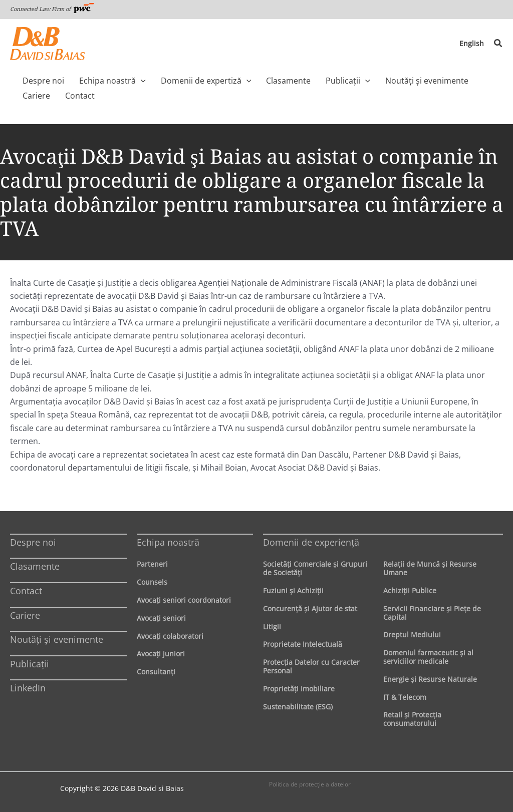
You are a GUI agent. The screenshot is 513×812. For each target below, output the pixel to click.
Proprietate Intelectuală (303, 644)
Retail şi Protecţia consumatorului (412, 719)
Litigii (272, 627)
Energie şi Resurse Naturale (430, 679)
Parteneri (152, 564)
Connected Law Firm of (52, 9)
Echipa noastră (168, 542)
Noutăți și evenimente (57, 639)
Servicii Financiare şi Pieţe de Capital (432, 613)
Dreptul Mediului (412, 635)
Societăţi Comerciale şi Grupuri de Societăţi (315, 568)
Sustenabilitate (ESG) (298, 707)
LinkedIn (28, 688)
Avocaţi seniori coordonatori (184, 600)
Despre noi (33, 542)
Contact (26, 591)
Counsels (152, 582)
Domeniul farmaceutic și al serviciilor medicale (428, 657)
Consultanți (156, 672)
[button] (498, 44)
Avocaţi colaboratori (170, 636)
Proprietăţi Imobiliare (299, 689)
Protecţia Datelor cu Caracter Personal (311, 666)
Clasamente (35, 566)
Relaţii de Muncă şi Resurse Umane (430, 568)
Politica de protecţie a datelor (310, 784)
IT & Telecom (405, 697)
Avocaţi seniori (161, 618)
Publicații (30, 664)
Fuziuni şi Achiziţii (293, 590)
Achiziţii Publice (410, 590)
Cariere (25, 615)
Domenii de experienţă (311, 542)
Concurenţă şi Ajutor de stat (310, 608)
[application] (133, 81)
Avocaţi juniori (161, 654)
